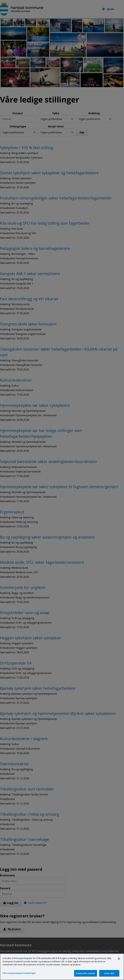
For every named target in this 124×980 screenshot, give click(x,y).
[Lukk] (119, 962)
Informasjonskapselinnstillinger (19, 976)
